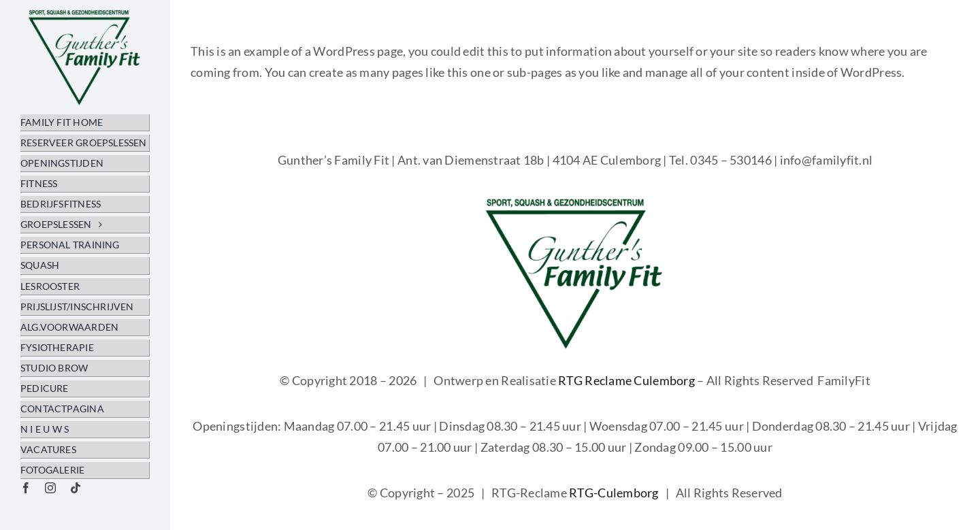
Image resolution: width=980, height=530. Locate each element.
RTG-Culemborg (614, 493)
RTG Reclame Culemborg (626, 380)
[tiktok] (76, 488)
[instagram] (50, 488)
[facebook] (26, 488)
